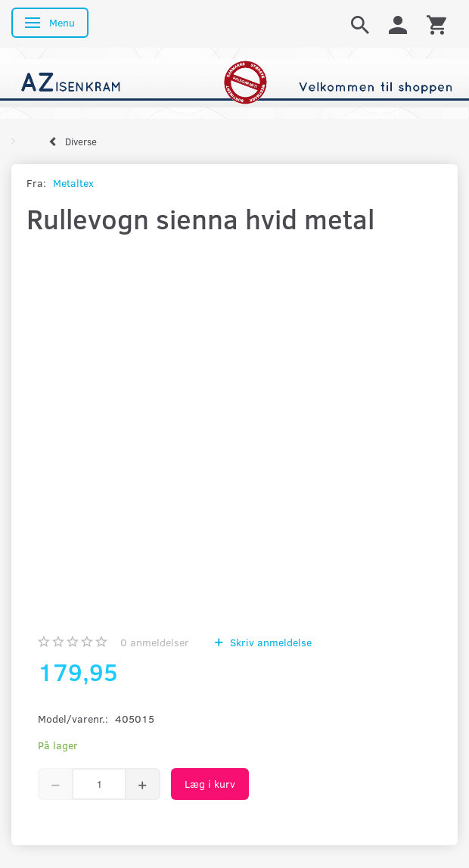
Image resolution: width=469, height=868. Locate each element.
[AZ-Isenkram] (234, 81)
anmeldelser (155, 642)
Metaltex (73, 183)
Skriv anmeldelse (269, 642)
